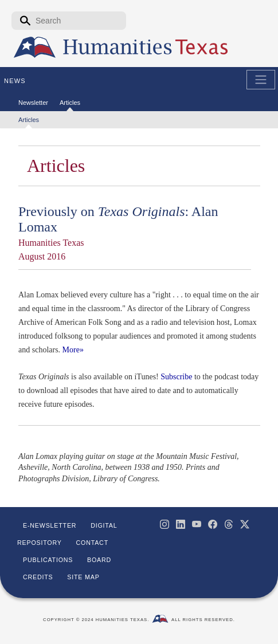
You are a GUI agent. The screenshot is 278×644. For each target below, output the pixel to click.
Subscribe (176, 377)
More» (73, 350)
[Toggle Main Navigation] (261, 80)
